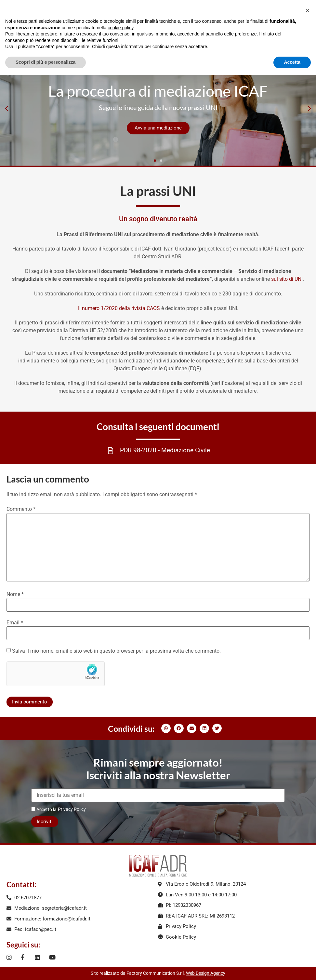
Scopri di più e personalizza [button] (46, 62)
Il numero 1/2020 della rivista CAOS (119, 308)
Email (15, 623)
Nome (15, 594)
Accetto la (44, 809)
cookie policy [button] (120, 28)
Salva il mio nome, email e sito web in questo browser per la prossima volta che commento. (116, 651)
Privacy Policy (72, 809)
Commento (21, 509)
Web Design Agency (206, 973)
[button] (7, 109)
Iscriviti (45, 822)
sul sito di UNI (287, 279)
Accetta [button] (292, 62)
